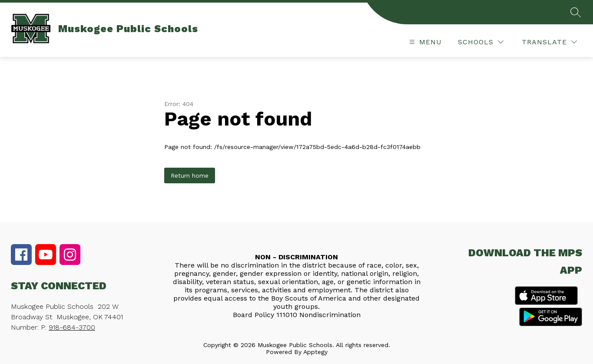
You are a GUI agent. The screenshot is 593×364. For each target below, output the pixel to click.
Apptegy (315, 352)
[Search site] (576, 12)
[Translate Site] (549, 42)
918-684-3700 (72, 327)
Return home (190, 175)
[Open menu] (424, 42)
